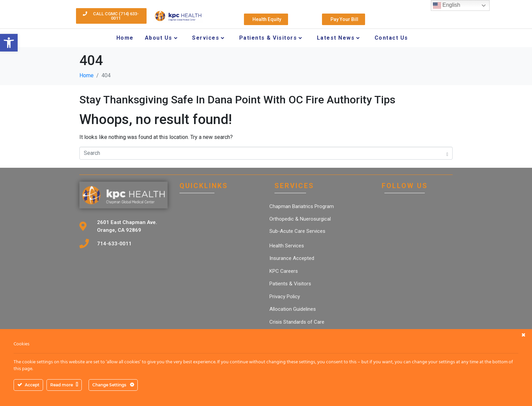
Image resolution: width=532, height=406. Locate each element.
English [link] (447, 5)
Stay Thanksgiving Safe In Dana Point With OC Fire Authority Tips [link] (237, 100)
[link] (9, 43)
